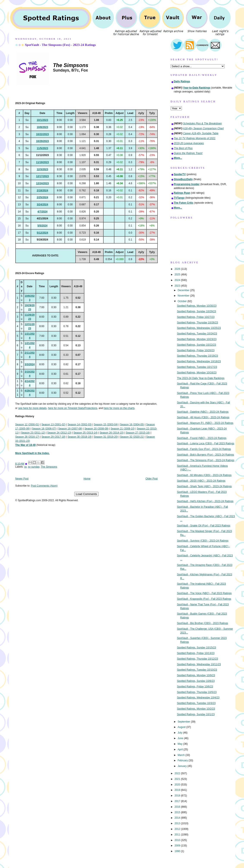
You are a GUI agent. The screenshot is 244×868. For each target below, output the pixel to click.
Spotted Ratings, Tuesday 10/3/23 (196, 703)
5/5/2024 (42, 226)
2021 (178, 779)
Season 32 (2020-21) (132, 437)
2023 (178, 286)
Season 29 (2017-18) (54, 437)
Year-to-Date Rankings (197, 88)
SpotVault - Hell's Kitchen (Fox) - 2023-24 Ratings (205, 501)
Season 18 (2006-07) (44, 429)
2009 (178, 846)
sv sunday (34, 467)
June (181, 738)
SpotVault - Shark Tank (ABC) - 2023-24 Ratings (204, 486)
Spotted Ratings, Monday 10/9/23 (196, 675)
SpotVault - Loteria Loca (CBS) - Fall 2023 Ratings (205, 443)
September (184, 722)
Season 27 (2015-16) (138, 433)
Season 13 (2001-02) (54, 425)
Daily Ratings (182, 81)
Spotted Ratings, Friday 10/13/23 (196, 653)
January (183, 766)
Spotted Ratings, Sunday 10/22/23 (196, 345)
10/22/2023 (43, 134)
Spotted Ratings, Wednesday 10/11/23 (199, 664)
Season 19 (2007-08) (70, 429)
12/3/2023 (42, 169)
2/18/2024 (42, 190)
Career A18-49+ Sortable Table (201, 133)
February (183, 760)
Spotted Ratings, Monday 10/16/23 (197, 373)
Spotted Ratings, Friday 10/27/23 (196, 317)
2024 (178, 280)
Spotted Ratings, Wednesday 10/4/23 (198, 698)
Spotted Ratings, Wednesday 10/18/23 (199, 361)
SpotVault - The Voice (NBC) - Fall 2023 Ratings (204, 593)
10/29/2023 (43, 141)
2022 (178, 773)
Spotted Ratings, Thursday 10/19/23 (197, 356)
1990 (178, 851)
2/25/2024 (42, 197)
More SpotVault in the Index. (32, 453)
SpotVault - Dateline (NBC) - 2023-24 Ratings (203, 412)
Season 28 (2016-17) (27, 437)
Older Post (151, 479)
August (182, 727)
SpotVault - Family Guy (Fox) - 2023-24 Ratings (204, 449)
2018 (178, 796)
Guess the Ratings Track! (188, 153)
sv (25, 467)
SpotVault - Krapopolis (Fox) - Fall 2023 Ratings (204, 599)
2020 (178, 785)
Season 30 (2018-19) (80, 437)
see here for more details (32, 408)
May (180, 744)
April (180, 749)
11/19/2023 (43, 162)
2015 (178, 812)
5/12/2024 (42, 233)
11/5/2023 (42, 148)
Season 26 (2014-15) (112, 433)
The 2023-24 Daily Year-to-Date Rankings (201, 378)
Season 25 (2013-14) (85, 433)
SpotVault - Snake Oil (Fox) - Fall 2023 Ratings (204, 526)
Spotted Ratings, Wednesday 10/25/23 (199, 328)
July (180, 733)
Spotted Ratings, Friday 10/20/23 (196, 350)
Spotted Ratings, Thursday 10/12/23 (197, 659)
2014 (178, 818)
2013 (178, 823)
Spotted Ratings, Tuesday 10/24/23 (197, 334)
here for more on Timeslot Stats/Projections (73, 408)
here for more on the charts (119, 408)
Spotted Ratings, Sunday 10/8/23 (196, 681)
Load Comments (87, 494)
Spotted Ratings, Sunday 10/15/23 (196, 648)
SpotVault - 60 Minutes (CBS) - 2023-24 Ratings (204, 475)
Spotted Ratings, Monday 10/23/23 (197, 339)
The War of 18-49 (26, 445)
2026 (178, 269)
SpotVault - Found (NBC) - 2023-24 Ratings (202, 438)
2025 (178, 275)
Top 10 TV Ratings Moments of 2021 (195, 138)
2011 (178, 835)
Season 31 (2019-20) (106, 437)
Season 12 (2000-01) (27, 425)
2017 (178, 801)
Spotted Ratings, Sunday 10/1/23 (196, 714)
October (183, 301)
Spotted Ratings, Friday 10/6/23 (195, 687)
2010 (178, 840)
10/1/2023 (42, 120)
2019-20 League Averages (189, 143)
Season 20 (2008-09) (96, 429)
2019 (178, 790)
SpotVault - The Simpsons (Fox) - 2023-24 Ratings (61, 45)
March (181, 755)
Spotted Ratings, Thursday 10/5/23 (197, 692)
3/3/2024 (30, 364)
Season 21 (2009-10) (123, 429)
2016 (178, 807)
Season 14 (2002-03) (80, 425)
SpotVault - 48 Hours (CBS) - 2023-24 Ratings (203, 417)
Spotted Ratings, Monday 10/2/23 (196, 709)
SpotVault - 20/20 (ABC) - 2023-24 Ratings (201, 481)
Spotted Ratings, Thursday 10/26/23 (197, 323)
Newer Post (22, 479)
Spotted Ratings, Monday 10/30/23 (197, 306)
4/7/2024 (42, 212)
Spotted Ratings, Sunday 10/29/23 (196, 311)
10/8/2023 (42, 127)
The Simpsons (49, 467)
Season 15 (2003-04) (106, 425)
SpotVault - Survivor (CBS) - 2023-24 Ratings (203, 541)
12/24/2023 (43, 183)
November (184, 296)
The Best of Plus (183, 148)
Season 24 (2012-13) (59, 433)
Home (87, 479)
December (184, 290)
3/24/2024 (42, 205)
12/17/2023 (43, 176)
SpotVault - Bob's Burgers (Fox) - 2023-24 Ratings (205, 455)
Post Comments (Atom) (44, 486)
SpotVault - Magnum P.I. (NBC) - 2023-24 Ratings (205, 423)
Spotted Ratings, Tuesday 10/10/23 (197, 670)
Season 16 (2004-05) (132, 425)
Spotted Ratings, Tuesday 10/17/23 (197, 367)
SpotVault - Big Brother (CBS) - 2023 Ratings (202, 623)
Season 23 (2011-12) (33, 433)
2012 (178, 829)
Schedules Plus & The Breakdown (202, 123)
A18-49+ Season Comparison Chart (203, 128)
